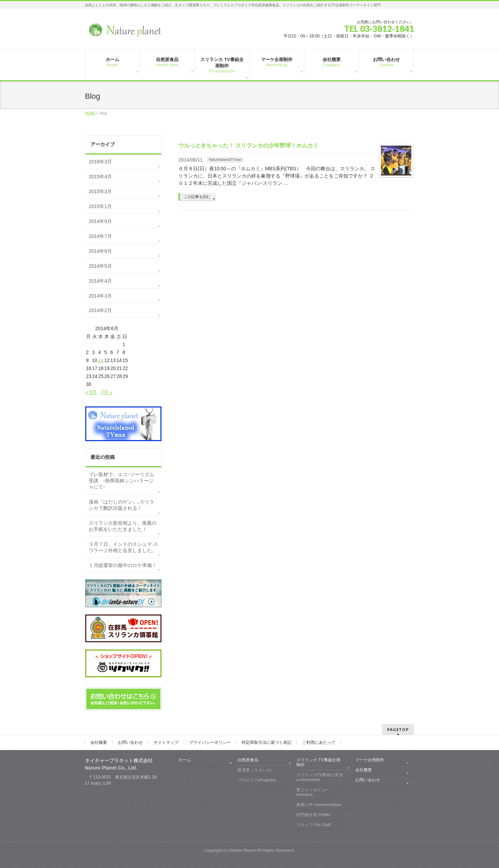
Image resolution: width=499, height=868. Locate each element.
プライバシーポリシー (210, 742)
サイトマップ (166, 742)
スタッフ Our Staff (313, 825)
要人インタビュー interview (313, 792)
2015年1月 (100, 206)
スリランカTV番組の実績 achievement (320, 777)
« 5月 (91, 392)
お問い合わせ (130, 742)
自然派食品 (248, 760)
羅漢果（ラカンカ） (256, 770)
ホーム (185, 760)
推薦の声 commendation (319, 805)
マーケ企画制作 (370, 760)
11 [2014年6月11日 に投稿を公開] (101, 360)
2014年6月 (100, 251)
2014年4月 (100, 281)
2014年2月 (100, 310)
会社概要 (99, 742)
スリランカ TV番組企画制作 (318, 762)
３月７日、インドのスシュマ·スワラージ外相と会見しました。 (123, 547)
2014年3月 (100, 296)
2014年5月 (100, 266)
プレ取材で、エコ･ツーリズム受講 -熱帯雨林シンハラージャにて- (121, 481)
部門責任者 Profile (313, 815)
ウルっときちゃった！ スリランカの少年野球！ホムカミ (248, 145)
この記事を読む (197, 197)
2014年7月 (100, 236)
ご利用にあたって (319, 742)
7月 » (107, 392)
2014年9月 (100, 221)
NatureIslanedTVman (225, 160)
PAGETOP (398, 729)
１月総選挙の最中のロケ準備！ (123, 565)
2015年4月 (100, 177)
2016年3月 (100, 162)
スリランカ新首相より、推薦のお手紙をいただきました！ (123, 526)
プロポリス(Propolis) (257, 780)
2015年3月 (100, 191)
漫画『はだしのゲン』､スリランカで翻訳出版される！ (121, 505)
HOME (90, 113)
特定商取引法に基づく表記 (266, 742)
